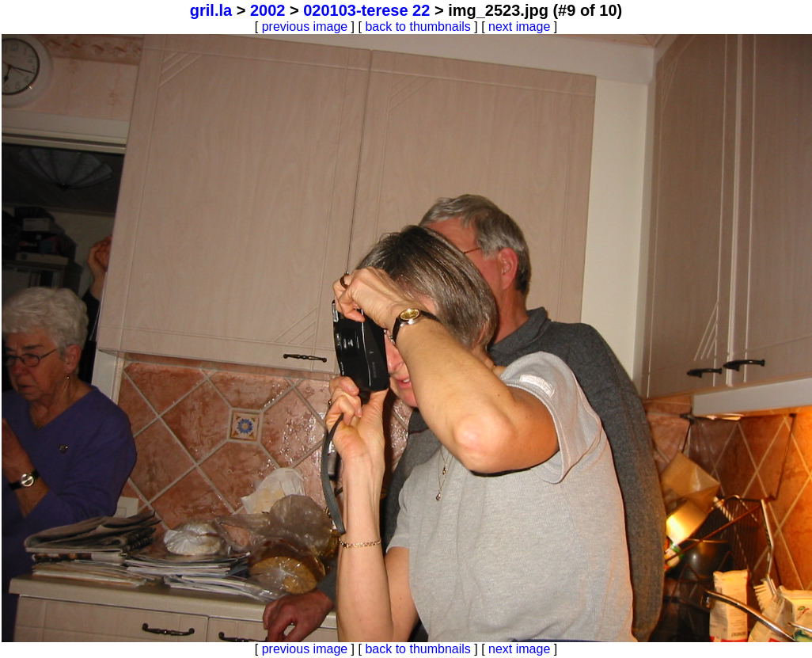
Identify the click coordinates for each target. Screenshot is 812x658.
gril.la (211, 10)
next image (519, 27)
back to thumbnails (417, 27)
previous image (305, 27)
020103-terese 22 (366, 10)
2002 (268, 10)
